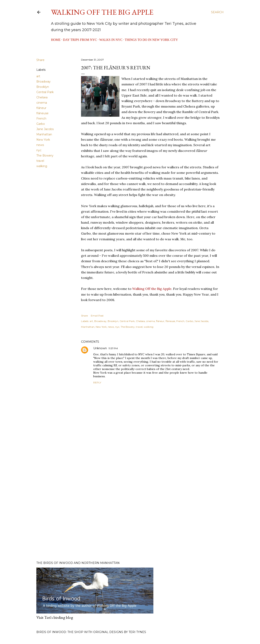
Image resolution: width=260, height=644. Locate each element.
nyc (39, 150)
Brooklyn (43, 87)
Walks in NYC (111, 40)
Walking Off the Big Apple (102, 12)
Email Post (97, 316)
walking (42, 166)
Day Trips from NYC (80, 40)
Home (56, 40)
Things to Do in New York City (151, 40)
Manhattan (44, 134)
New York (43, 140)
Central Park (45, 92)
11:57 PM (113, 348)
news (40, 145)
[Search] (217, 12)
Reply (97, 382)
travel (40, 161)
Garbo (41, 124)
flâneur (41, 108)
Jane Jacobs (45, 129)
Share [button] (40, 60)
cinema (42, 103)
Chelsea (42, 97)
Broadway (43, 82)
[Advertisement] (150, 522)
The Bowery (45, 156)
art (38, 76)
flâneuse (42, 113)
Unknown (100, 348)
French (41, 119)
